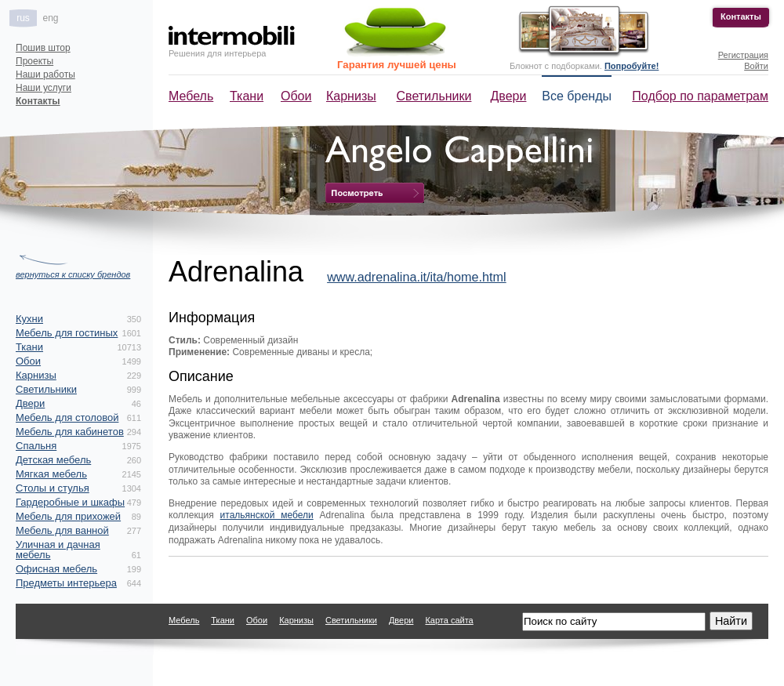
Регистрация (743, 55)
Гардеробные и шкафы (70, 502)
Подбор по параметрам (700, 96)
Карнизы (351, 96)
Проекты (34, 61)
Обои (296, 96)
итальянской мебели (267, 515)
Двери (509, 96)
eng (50, 18)
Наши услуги (44, 88)
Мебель (191, 96)
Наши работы (45, 74)
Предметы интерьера (66, 583)
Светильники (434, 96)
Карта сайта (449, 620)
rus (23, 18)
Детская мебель (53, 460)
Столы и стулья (53, 488)
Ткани (247, 96)
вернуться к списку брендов (73, 274)
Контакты (741, 16)
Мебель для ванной (62, 530)
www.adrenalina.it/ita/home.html (417, 277)
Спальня (36, 446)
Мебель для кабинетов (70, 432)
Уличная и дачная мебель (58, 550)
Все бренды (577, 96)
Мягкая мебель (51, 474)
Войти (756, 66)
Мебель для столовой (67, 417)
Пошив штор (43, 48)
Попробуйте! (632, 66)
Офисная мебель (56, 569)
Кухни (29, 319)
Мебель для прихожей (68, 516)
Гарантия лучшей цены (397, 65)
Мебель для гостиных (67, 333)
